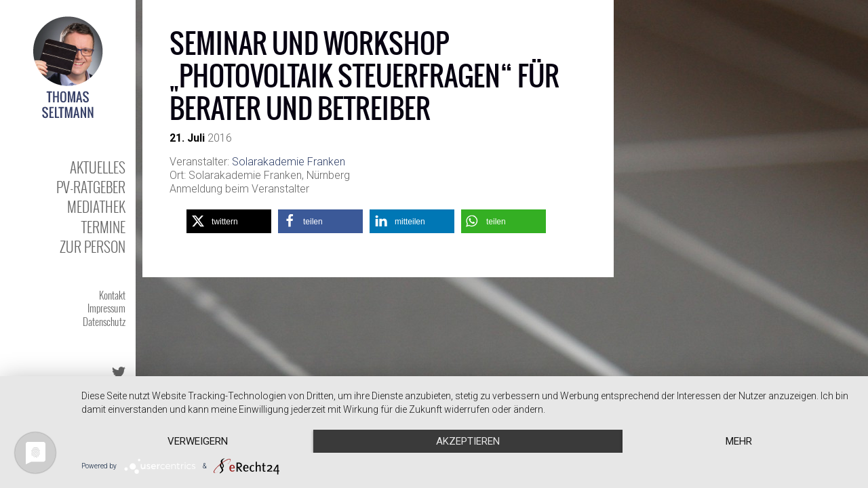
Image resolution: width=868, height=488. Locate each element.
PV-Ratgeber (91, 187)
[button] (229, 221)
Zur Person (93, 246)
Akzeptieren (468, 441)
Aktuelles (98, 167)
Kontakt (112, 295)
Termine (103, 227)
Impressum (106, 308)
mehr (739, 441)
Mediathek (96, 206)
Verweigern (198, 441)
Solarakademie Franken (289, 162)
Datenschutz (104, 321)
